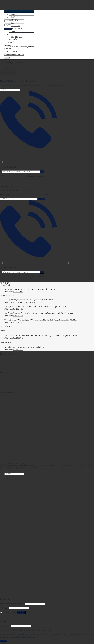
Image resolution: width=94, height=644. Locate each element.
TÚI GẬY (14, 20)
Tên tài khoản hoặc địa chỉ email (12, 604)
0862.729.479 (23, 176)
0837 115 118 (18, 322)
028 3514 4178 (30, 302)
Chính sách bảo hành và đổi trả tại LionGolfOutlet (23, 386)
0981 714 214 (18, 316)
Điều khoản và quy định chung (16, 376)
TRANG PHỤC (16, 28)
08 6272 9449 (18, 302)
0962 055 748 (18, 338)
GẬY (11, 479)
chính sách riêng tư (42, 637)
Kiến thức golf (10, 363)
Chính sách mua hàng (12, 388)
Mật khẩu (4, 608)
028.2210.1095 (11, 176)
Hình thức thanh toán (12, 381)
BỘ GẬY (12, 476)
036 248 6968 (18, 292)
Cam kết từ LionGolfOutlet (14, 403)
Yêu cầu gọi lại (34, 147)
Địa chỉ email (5, 626)
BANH (12, 23)
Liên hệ (7, 406)
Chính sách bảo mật (12, 379)
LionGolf (8, 398)
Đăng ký (4, 641)
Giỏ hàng (8, 503)
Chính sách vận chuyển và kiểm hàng (18, 383)
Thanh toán (8, 485)
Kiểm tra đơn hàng (11, 361)
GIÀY (11, 483)
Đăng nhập (21, 613)
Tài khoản (8, 358)
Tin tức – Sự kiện (11, 366)
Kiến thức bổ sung (11, 368)
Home (2, 62)
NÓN (12, 31)
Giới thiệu (8, 45)
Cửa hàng (8, 48)
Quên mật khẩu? (6, 617)
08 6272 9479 (18, 309)
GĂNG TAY (14, 26)
